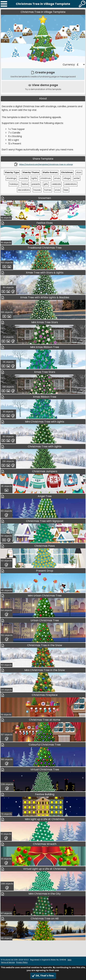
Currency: (69, 65)
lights (34, 178)
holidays (14, 184)
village (67, 178)
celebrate (56, 184)
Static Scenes (50, 172)
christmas (46, 178)
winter (77, 178)
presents (36, 184)
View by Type (12, 172)
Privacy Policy (22, 962)
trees (66, 190)
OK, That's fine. (43, 976)
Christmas (67, 172)
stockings (11, 178)
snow (57, 190)
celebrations (70, 184)
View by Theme (31, 172)
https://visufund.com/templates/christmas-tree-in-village (46, 164)
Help (69, 960)
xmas (57, 178)
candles (24, 178)
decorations (24, 190)
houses (37, 190)
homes (48, 190)
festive (25, 184)
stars (79, 172)
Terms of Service (8, 962)
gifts (46, 184)
